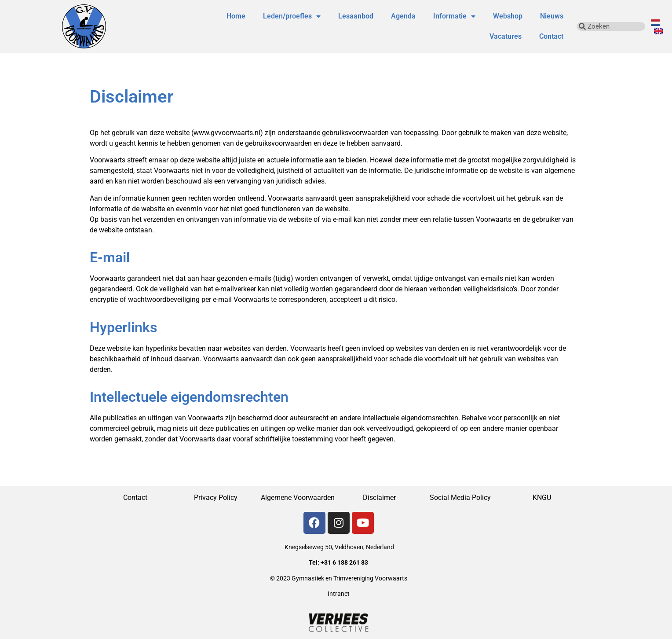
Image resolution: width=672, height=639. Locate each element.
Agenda (403, 16)
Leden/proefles (292, 16)
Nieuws (552, 16)
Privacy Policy (217, 498)
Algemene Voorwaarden (298, 498)
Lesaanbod (356, 16)
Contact (551, 36)
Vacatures (506, 36)
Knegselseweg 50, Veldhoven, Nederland (339, 547)
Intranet (339, 594)
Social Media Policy (460, 498)
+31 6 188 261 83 (344, 562)
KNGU (542, 498)
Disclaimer (379, 498)
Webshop (508, 16)
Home (236, 16)
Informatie (454, 16)
